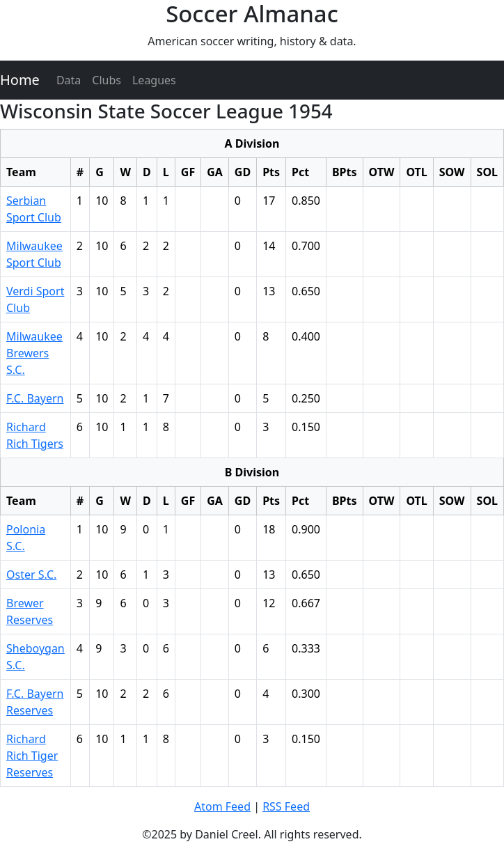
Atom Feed (222, 806)
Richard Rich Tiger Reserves (32, 756)
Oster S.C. (31, 575)
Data (69, 80)
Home (20, 80)
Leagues (154, 80)
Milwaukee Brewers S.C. (34, 353)
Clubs (107, 80)
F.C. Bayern (35, 398)
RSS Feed (286, 806)
